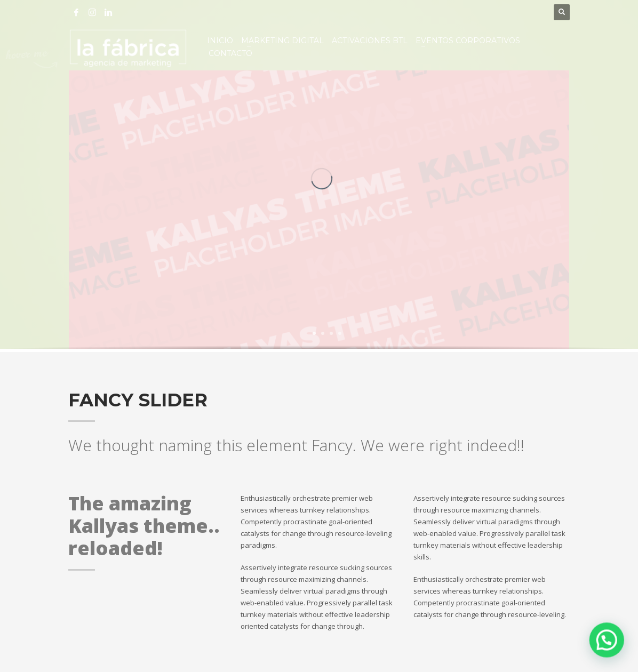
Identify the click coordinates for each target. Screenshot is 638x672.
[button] (608, 644)
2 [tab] (323, 333)
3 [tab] (331, 333)
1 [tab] (314, 333)
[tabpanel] (319, 211)
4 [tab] (340, 333)
